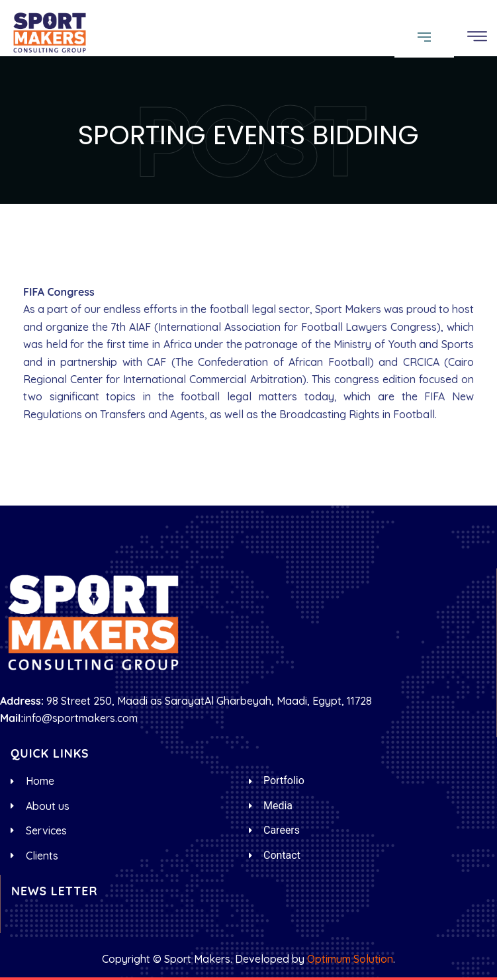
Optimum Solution (350, 959)
